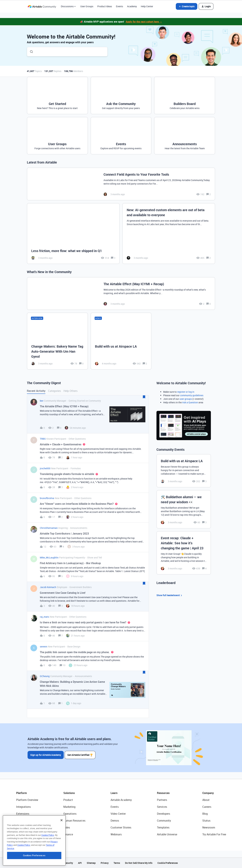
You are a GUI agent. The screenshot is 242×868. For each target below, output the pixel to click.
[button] (187, 6)
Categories (54, 391)
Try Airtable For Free (214, 834)
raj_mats (44, 617)
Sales (67, 827)
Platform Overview (27, 800)
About (206, 800)
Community (164, 821)
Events (119, 6)
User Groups (87, 6)
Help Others (70, 391)
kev (42, 401)
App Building (24, 821)
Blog (205, 814)
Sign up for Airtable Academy (46, 755)
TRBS (43, 439)
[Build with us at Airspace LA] (121, 341)
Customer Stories (121, 827)
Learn (114, 793)
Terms (117, 863)
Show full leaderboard (170, 595)
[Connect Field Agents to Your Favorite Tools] (121, 184)
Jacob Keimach (48, 587)
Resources (163, 793)
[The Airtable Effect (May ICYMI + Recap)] (121, 294)
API (80, 863)
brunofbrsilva (47, 498)
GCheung (45, 676)
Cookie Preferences (168, 863)
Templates (163, 827)
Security (69, 863)
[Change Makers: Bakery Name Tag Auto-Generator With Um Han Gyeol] (57, 341)
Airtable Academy (121, 800)
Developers (164, 814)
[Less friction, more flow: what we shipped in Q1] (73, 234)
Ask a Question (190, 402)
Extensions (23, 814)
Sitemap (91, 863)
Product (68, 800)
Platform (22, 793)
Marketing (69, 807)
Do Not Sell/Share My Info (139, 863)
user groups (186, 399)
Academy (132, 6)
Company (208, 793)
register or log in (186, 392)
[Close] (62, 838)
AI (17, 827)
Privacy (105, 863)
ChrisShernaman (49, 528)
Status (206, 821)
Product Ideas (105, 6)
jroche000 (45, 468)
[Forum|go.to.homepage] (42, 6)
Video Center (118, 814)
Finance (68, 834)
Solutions (69, 793)
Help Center (147, 6)
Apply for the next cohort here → (144, 22)
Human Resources (74, 821)
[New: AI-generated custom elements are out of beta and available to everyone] (169, 234)
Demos (115, 821)
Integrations (23, 807)
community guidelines (192, 395)
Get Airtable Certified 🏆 (80, 755)
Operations (70, 814)
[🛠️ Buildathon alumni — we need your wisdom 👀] (184, 509)
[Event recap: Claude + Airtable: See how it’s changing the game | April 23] (184, 553)
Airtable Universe (167, 834)
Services (162, 807)
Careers (207, 807)
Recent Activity (36, 391)
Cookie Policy (48, 853)
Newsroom (209, 827)
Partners (162, 800)
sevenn (44, 646)
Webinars (116, 834)
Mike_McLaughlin (49, 557)
